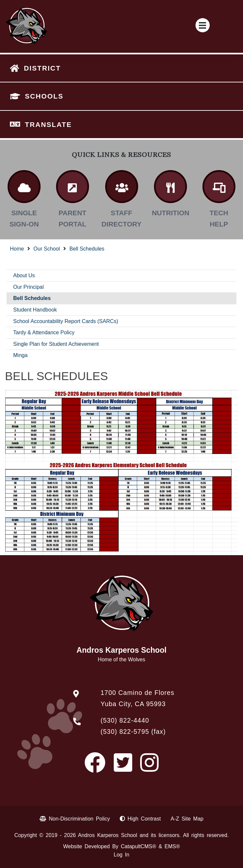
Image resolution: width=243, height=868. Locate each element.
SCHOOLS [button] (44, 96)
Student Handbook (35, 310)
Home (17, 249)
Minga (20, 355)
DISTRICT (42, 68)
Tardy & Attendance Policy (44, 332)
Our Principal (28, 287)
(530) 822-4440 (125, 720)
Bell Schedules (87, 249)
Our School (47, 249)
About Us (24, 275)
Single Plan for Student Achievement (56, 344)
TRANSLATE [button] (48, 124)
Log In (121, 855)
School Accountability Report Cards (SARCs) (66, 321)
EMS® (172, 846)
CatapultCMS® (139, 846)
